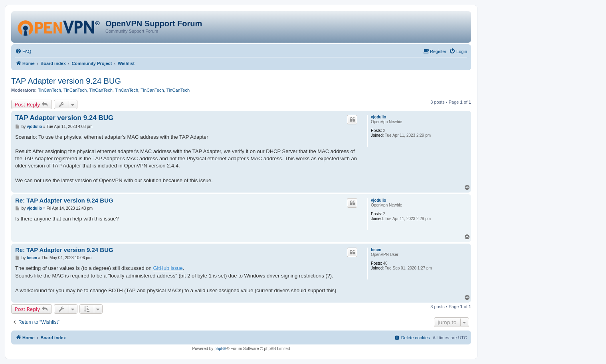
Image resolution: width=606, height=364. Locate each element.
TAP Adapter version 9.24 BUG (66, 81)
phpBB (220, 349)
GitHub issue (168, 268)
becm (376, 250)
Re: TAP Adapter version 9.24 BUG (64, 200)
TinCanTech (50, 90)
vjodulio (378, 117)
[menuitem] (23, 51)
